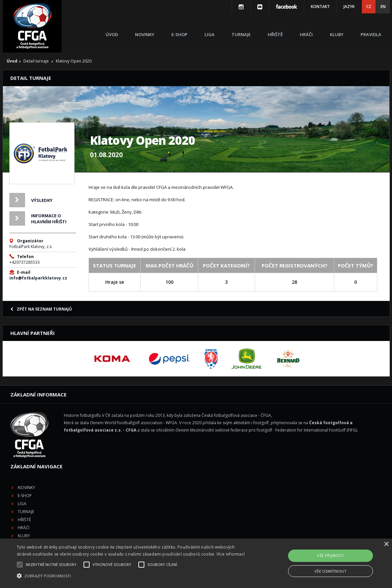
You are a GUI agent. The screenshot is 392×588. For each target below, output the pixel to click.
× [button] (386, 544)
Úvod (112, 34)
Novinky (145, 34)
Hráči (306, 34)
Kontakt (320, 7)
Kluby (337, 34)
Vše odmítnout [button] (331, 571)
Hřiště (275, 34)
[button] (133, 576)
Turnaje (241, 34)
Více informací (231, 554)
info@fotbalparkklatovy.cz (38, 278)
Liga (210, 34)
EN (383, 7)
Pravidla (371, 34)
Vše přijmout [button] (330, 555)
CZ (369, 7)
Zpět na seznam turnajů (41, 309)
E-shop (179, 34)
